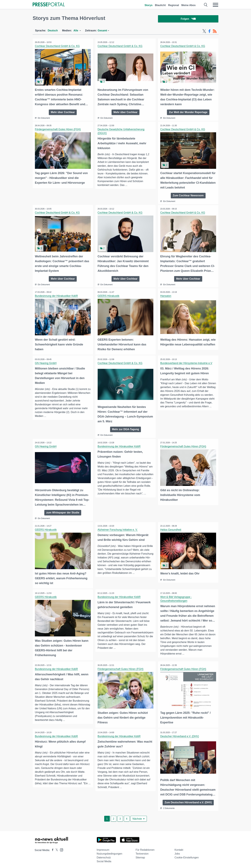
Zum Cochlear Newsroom (188, 196)
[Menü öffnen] (215, 5)
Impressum (103, 849)
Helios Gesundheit (171, 529)
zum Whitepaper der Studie (63, 512)
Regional (174, 5)
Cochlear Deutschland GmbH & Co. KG (57, 47)
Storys (149, 5)
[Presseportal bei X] (56, 849)
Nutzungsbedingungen (109, 853)
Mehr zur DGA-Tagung (126, 429)
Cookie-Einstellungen (187, 856)
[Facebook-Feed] (209, 32)
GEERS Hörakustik (109, 296)
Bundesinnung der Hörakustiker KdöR (57, 296)
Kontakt (179, 849)
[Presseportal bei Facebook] (52, 849)
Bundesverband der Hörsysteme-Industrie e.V (186, 363)
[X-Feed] (204, 32)
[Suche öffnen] (206, 5)
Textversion (142, 853)
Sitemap (140, 856)
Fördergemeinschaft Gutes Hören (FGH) (58, 130)
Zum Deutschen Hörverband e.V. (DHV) (188, 801)
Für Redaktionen (145, 849)
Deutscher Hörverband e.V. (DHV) (180, 735)
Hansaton (166, 296)
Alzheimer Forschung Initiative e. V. (118, 529)
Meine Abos (188, 5)
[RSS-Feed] (215, 32)
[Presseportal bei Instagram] (61, 849)
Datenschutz (104, 856)
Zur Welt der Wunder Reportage (188, 113)
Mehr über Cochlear (63, 113)
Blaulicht (160, 5)
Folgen (188, 19)
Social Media (104, 860)
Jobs (177, 853)
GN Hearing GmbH (46, 363)
